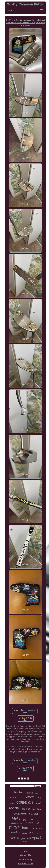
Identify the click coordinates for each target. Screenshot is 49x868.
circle (30, 797)
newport (34, 837)
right (38, 833)
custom (14, 838)
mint (37, 793)
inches (25, 841)
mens (24, 833)
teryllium (37, 809)
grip (12, 804)
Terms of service (25, 864)
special (26, 809)
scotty (14, 808)
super (13, 797)
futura (39, 828)
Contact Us (25, 855)
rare (22, 823)
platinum (15, 823)
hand (38, 803)
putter (14, 827)
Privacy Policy (25, 859)
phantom (18, 792)
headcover (19, 814)
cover (32, 819)
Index (25, 851)
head (32, 829)
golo (23, 839)
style (38, 823)
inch (32, 833)
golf (25, 820)
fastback (30, 823)
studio (15, 832)
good (39, 820)
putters (21, 798)
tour (25, 827)
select (34, 813)
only (39, 798)
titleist (15, 819)
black (30, 793)
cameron (25, 802)
